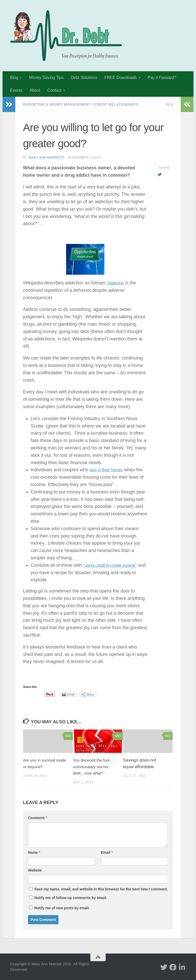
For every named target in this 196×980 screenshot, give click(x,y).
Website (35, 870)
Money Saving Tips (46, 78)
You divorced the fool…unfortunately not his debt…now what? (95, 766)
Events (16, 90)
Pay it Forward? (162, 78)
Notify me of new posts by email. (62, 908)
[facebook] (173, 967)
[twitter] (164, 967)
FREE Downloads (120, 78)
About (35, 90)
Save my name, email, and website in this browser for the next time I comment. (101, 889)
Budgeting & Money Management (61, 104)
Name (34, 852)
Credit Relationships (126, 104)
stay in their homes (109, 470)
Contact (54, 90)
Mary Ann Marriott (48, 157)
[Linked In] (182, 967)
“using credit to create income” (114, 565)
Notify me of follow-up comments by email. (71, 898)
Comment (38, 818)
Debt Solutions (84, 78)
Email (107, 852)
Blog (14, 78)
